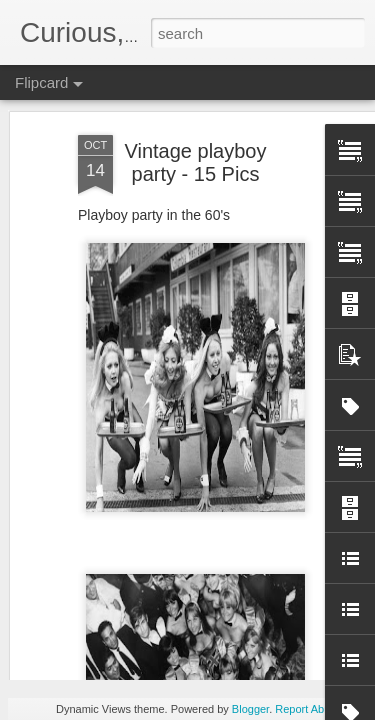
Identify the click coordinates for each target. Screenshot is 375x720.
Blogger (250, 709)
